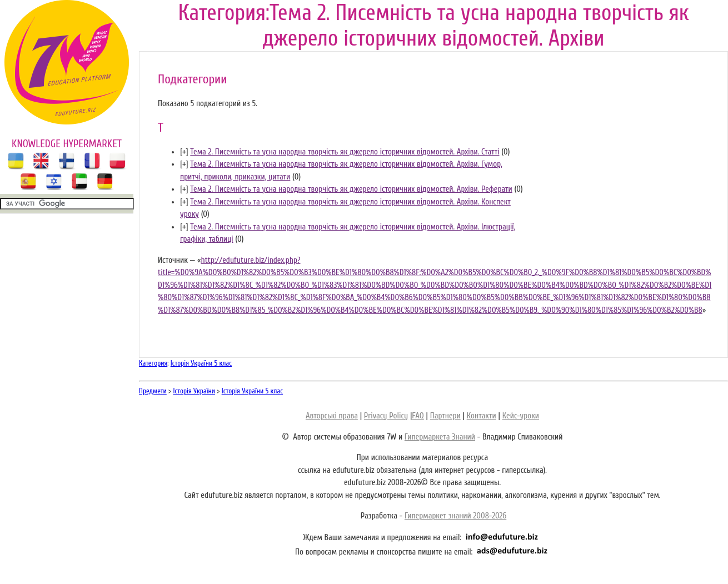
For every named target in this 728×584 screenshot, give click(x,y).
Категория (153, 363)
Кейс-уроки (521, 416)
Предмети (153, 391)
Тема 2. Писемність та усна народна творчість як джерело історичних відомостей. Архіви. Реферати (351, 189)
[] (184, 152)
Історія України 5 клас (201, 363)
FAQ (418, 416)
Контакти (482, 416)
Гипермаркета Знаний (440, 437)
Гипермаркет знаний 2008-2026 (455, 516)
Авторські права (332, 416)
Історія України (194, 391)
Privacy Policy (386, 416)
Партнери (445, 416)
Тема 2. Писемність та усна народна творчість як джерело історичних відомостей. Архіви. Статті (345, 152)
